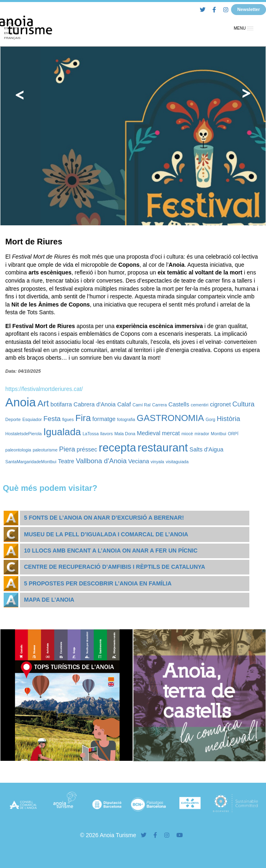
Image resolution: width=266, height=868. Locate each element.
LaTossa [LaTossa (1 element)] (91, 434)
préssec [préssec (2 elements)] (87, 449)
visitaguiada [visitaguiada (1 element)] (177, 462)
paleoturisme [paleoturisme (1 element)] (45, 450)
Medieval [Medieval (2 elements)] (149, 433)
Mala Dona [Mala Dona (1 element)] (125, 434)
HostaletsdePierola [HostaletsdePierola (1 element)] (23, 434)
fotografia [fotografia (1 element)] (126, 419)
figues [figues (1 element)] (68, 419)
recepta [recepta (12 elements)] (118, 448)
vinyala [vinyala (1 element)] (157, 462)
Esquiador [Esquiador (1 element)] (32, 419)
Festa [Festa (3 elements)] (52, 419)
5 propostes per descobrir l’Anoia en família (98, 583)
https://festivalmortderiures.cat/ (44, 389)
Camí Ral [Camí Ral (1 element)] (142, 405)
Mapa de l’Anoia (49, 600)
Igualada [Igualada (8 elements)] (62, 432)
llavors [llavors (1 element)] (106, 434)
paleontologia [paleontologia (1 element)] (18, 450)
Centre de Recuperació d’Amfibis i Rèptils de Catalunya (114, 567)
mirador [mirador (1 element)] (202, 434)
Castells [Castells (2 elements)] (179, 404)
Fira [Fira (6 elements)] (83, 418)
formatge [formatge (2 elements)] (104, 419)
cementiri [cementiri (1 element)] (199, 405)
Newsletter (249, 9)
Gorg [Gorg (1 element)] (210, 419)
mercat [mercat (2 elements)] (171, 433)
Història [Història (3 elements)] (228, 419)
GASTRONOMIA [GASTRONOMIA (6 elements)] (170, 418)
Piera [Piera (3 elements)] (67, 449)
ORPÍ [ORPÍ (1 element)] (233, 434)
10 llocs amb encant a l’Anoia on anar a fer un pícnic (111, 551)
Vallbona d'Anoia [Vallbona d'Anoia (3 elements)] (101, 461)
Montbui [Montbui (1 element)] (218, 434)
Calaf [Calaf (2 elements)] (124, 404)
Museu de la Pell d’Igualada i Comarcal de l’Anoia (106, 534)
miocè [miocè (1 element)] (187, 434)
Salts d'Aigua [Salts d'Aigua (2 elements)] (207, 449)
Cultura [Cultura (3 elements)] (243, 404)
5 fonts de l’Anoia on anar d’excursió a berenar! (104, 518)
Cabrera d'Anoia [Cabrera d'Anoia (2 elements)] (95, 404)
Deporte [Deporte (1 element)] (13, 419)
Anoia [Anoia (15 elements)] (21, 402)
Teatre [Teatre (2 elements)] (66, 461)
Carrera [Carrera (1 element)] (159, 405)
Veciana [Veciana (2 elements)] (138, 461)
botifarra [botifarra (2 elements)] (61, 404)
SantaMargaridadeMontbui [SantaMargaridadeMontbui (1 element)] (31, 462)
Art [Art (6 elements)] (43, 403)
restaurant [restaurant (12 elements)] (163, 448)
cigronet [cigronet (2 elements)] (220, 404)
